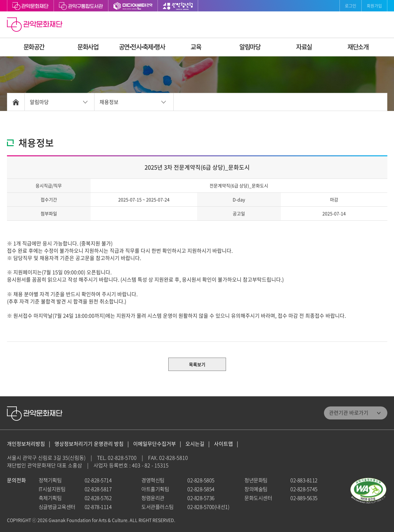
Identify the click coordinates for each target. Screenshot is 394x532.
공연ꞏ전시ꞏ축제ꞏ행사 (142, 47)
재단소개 (358, 47)
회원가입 (374, 6)
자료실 (304, 47)
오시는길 (195, 444)
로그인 (351, 6)
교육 (196, 47)
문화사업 (88, 47)
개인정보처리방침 (26, 444)
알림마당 (250, 47)
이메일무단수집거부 (155, 444)
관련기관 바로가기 (349, 412)
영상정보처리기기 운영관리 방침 (89, 444)
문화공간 (34, 47)
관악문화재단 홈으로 (36, 25)
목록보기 (197, 364)
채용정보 (109, 102)
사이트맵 (223, 444)
